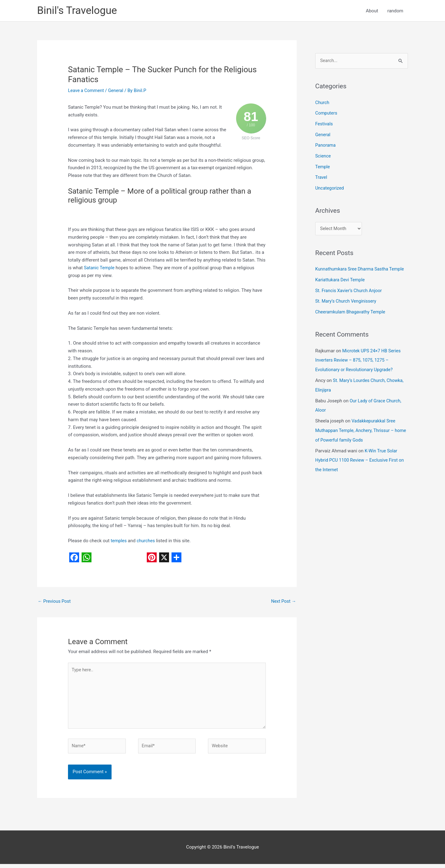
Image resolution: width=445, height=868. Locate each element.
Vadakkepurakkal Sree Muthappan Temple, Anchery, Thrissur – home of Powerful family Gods (356, 426)
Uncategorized (330, 187)
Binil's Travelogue (78, 11)
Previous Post (55, 602)
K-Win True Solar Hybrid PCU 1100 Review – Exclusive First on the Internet (361, 455)
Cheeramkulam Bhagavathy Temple (352, 310)
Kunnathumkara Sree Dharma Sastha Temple (361, 268)
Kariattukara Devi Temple (341, 279)
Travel (321, 177)
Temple (323, 166)
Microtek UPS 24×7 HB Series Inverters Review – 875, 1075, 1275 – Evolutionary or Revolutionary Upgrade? (359, 358)
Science (323, 156)
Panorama (326, 145)
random (395, 11)
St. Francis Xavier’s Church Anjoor (350, 289)
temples (119, 542)
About (372, 11)
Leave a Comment (87, 91)
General (117, 91)
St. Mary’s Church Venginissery (347, 300)
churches (147, 542)
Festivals (324, 124)
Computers (327, 114)
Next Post (283, 602)
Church (322, 103)
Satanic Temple (100, 268)
